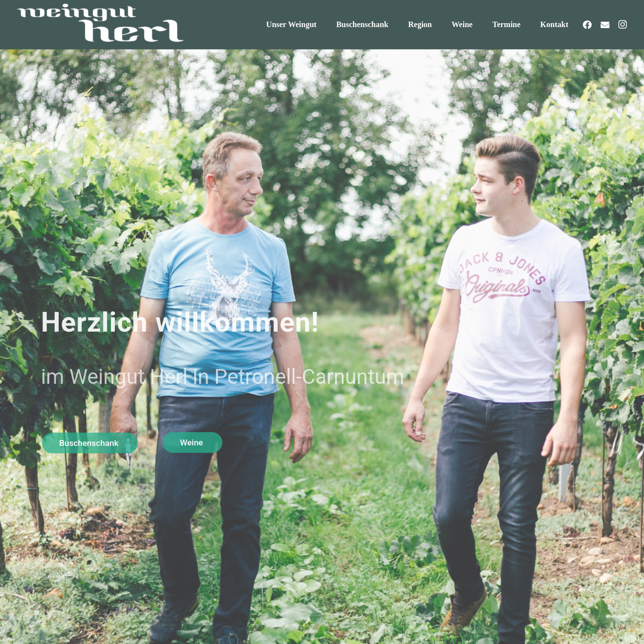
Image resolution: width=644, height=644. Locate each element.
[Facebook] (587, 25)
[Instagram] (623, 25)
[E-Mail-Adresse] (605, 25)
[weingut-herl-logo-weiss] (99, 25)
